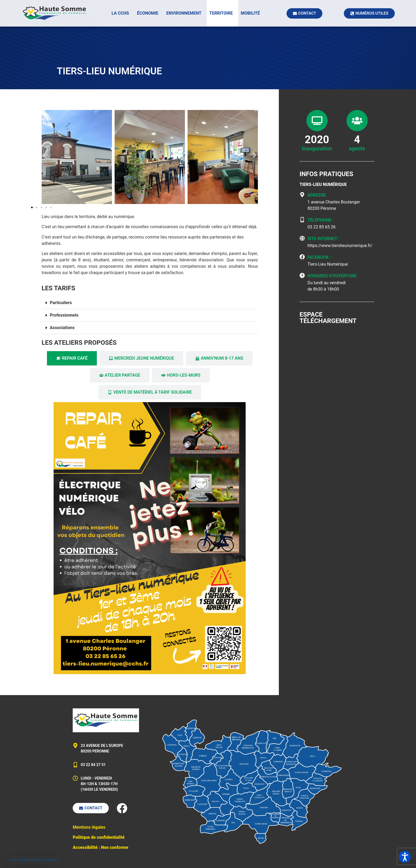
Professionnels (64, 315)
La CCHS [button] (120, 13)
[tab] (72, 358)
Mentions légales (89, 827)
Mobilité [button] (250, 13)
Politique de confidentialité (99, 837)
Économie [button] (148, 13)
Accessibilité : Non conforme (100, 847)
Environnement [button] (184, 13)
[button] (45, 155)
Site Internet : (324, 239)
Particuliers (61, 303)
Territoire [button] (221, 13)
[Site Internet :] (302, 238)
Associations (62, 328)
